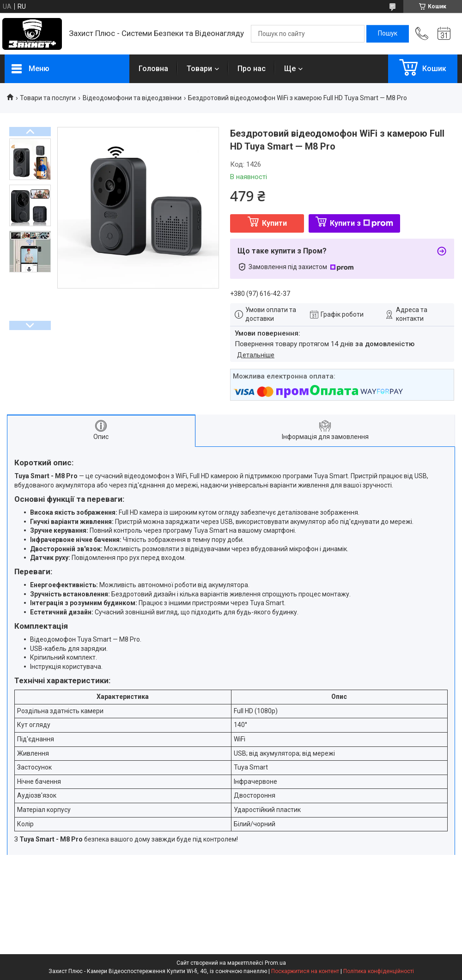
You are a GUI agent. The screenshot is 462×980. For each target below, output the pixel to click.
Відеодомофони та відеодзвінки (132, 98)
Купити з (362, 223)
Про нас (252, 69)
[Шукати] (388, 34)
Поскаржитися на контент (305, 971)
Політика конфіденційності (379, 971)
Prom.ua (275, 963)
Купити (274, 223)
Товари (199, 69)
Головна (153, 69)
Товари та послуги (48, 98)
